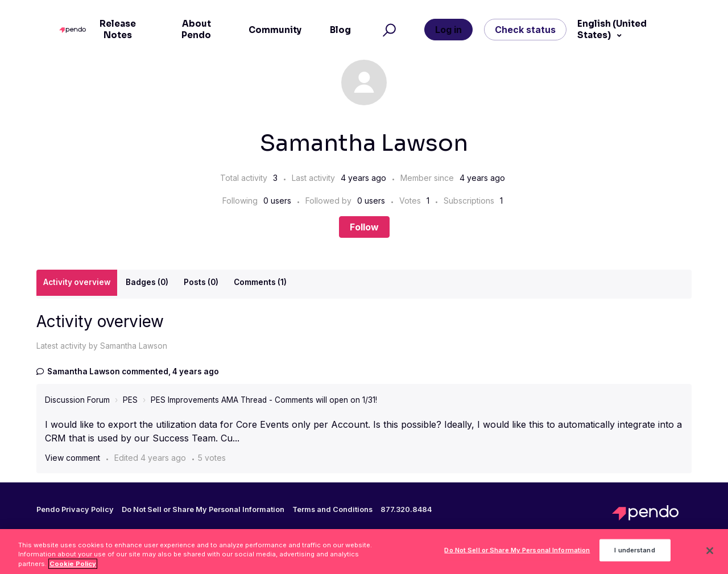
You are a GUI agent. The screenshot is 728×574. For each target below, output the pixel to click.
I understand (634, 554)
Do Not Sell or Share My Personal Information (203, 509)
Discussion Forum (77, 400)
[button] (388, 30)
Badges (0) (147, 282)
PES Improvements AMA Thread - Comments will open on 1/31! (264, 400)
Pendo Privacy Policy (75, 510)
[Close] (710, 554)
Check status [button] (525, 30)
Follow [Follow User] (364, 227)
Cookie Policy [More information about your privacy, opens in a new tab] (73, 567)
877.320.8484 (406, 510)
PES (130, 400)
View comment (73, 458)
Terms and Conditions (332, 510)
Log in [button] (448, 30)
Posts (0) (201, 282)
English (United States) (612, 29)
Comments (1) (260, 282)
